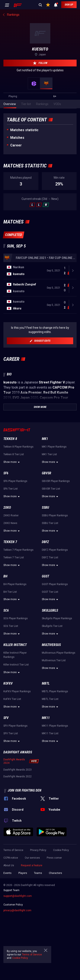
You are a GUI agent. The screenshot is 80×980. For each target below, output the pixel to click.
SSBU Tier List (50, 523)
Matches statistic (24, 130)
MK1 (45, 439)
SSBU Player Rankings (55, 515)
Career (16, 145)
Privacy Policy (38, 850)
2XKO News (10, 523)
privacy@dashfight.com (17, 910)
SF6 (6, 473)
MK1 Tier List (49, 454)
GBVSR (47, 473)
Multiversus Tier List (54, 660)
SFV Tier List (11, 733)
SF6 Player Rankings (15, 481)
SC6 (6, 610)
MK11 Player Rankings (55, 726)
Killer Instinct (15, 645)
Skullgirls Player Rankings (57, 618)
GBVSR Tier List (51, 489)
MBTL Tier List (50, 699)
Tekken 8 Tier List (14, 454)
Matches (17, 138)
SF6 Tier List (11, 489)
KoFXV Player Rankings (17, 691)
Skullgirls (50, 610)
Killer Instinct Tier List (16, 665)
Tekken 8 (10, 439)
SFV (6, 718)
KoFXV (8, 683)
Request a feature (32, 865)
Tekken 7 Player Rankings (18, 550)
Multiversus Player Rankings (59, 653)
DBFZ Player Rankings (55, 550)
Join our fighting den (25, 790)
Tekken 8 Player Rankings (18, 447)
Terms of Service (13, 850)
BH (5, 576)
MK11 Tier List (50, 733)
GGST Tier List (50, 592)
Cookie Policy (61, 850)
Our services (32, 858)
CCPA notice (11, 858)
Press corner (54, 858)
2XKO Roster (11, 515)
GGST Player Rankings (55, 584)
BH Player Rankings (15, 584)
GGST (45, 576)
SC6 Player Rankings (16, 618)
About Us (9, 865)
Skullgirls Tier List (52, 626)
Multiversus (51, 645)
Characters (55, 873)
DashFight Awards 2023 (17, 770)
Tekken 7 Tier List (14, 557)
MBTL (46, 683)
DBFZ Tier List (50, 557)
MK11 (46, 718)
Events (7, 873)
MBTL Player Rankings (55, 691)
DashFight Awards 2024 (14, 761)
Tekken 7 (10, 542)
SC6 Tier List (11, 626)
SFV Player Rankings (15, 726)
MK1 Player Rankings (54, 447)
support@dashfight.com (18, 896)
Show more (12, 462)
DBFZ (45, 542)
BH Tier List (10, 592)
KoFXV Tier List (12, 699)
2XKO (7, 508)
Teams (38, 873)
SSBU (45, 508)
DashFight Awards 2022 (17, 776)
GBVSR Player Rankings (56, 481)
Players (23, 873)
